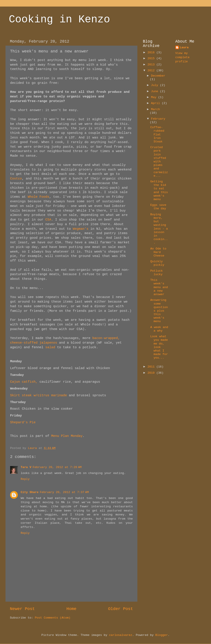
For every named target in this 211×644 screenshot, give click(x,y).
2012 (152, 71)
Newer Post (22, 609)
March (156, 109)
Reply (25, 479)
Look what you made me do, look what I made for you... (159, 347)
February (158, 119)
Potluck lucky (157, 273)
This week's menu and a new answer (159, 287)
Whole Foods (38, 197)
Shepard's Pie (23, 422)
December (158, 76)
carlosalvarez (121, 635)
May (155, 97)
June (156, 91)
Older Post (121, 609)
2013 (152, 65)
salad (49, 347)
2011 (152, 367)
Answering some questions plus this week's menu (159, 311)
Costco (16, 179)
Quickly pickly (157, 263)
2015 (152, 58)
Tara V (26, 467)
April (156, 103)
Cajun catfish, (24, 382)
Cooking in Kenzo (59, 20)
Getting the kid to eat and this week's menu (159, 190)
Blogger (162, 635)
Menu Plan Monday (67, 436)
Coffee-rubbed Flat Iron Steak (157, 135)
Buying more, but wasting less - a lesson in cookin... (159, 229)
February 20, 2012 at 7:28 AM (57, 467)
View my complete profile (183, 57)
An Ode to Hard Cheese (158, 252)
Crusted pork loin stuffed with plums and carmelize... (159, 162)
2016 (152, 53)
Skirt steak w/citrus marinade (38, 395)
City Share (30, 492)
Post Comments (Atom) (53, 618)
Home (71, 609)
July (156, 85)
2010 (152, 373)
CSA (48, 220)
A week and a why (159, 329)
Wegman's (81, 229)
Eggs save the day (158, 207)
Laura (184, 48)
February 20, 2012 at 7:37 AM (64, 492)
